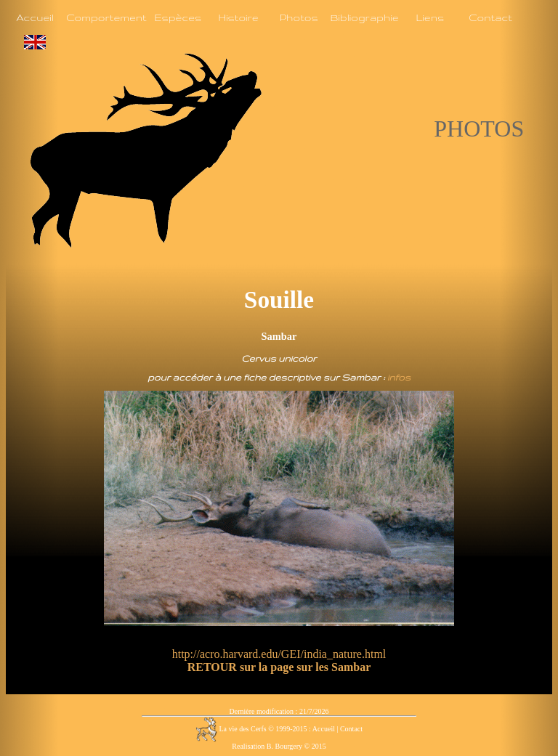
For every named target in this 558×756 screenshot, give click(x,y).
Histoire (238, 17)
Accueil (35, 17)
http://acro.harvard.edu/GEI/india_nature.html (279, 654)
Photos (299, 17)
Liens (430, 17)
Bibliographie (364, 17)
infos (399, 377)
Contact (490, 17)
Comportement (106, 17)
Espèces (178, 17)
